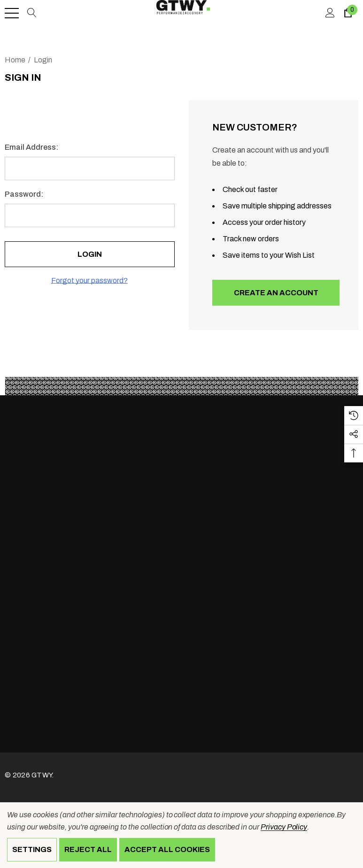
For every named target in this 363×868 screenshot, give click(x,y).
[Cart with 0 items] (347, 13)
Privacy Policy (284, 827)
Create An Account (276, 293)
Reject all (88, 849)
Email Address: (31, 147)
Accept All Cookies (167, 849)
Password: (24, 194)
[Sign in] (329, 13)
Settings (32, 849)
